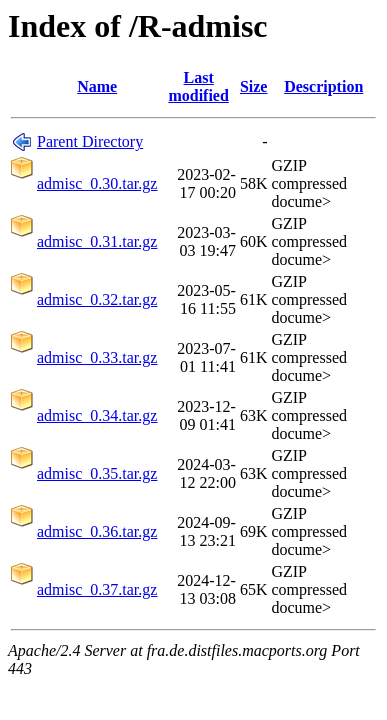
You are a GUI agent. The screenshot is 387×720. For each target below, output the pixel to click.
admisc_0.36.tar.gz (97, 531)
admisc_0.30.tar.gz (97, 183)
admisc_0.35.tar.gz (97, 473)
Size (254, 86)
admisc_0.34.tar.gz (97, 415)
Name (97, 86)
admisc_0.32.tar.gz (97, 299)
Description (323, 86)
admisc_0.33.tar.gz (97, 357)
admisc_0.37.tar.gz (97, 589)
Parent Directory (90, 141)
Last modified (198, 86)
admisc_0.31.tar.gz (97, 241)
